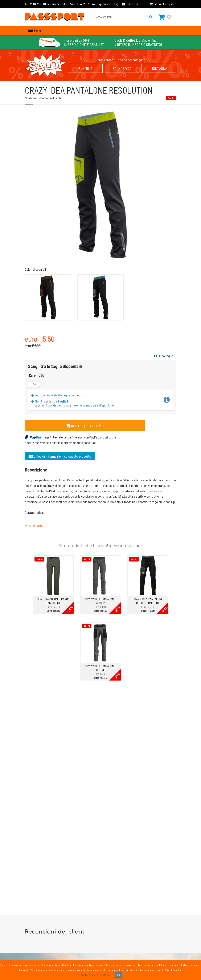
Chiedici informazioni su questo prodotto (60, 456)
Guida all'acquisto (163, 4)
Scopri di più (108, 437)
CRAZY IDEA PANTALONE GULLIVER (100, 668)
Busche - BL (46, 4)
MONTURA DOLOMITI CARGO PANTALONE (53, 601)
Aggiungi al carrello (85, 425)
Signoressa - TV (94, 4)
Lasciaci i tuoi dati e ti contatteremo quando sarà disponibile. (74, 403)
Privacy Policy (104, 975)
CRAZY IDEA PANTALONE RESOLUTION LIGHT (148, 601)
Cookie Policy (88, 975)
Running (85, 68)
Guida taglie (163, 356)
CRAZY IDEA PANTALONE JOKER (100, 601)
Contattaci (131, 4)
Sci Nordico (122, 68)
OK (118, 975)
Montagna (159, 68)
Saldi (39, 559)
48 (34, 384)
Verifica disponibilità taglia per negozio (60, 395)
